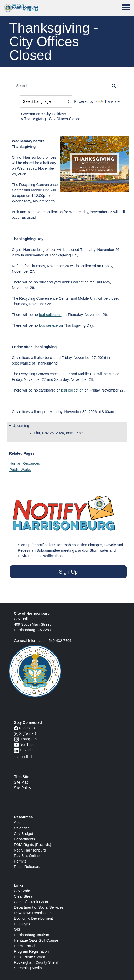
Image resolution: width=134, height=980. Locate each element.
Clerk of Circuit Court (31, 902)
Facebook (27, 728)
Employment (24, 924)
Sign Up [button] (68, 572)
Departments (24, 839)
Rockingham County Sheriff (36, 962)
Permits (20, 861)
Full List (28, 757)
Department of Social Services (39, 907)
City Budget (23, 834)
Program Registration (31, 951)
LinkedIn (27, 750)
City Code (22, 891)
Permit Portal (25, 946)
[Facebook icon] (16, 728)
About (19, 823)
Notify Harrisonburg (30, 850)
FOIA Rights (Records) (33, 845)
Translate (107, 101)
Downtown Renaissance (34, 913)
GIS (17, 929)
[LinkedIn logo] (16, 750)
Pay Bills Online (27, 856)
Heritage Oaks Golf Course (36, 940)
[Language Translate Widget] (46, 101)
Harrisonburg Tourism (32, 935)
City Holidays (55, 114)
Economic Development (33, 918)
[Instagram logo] (17, 739)
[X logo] (16, 733)
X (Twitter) (28, 733)
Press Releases (27, 867)
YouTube (28, 745)
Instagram (28, 739)
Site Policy (23, 788)
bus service (49, 325)
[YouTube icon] (17, 745)
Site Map (21, 782)
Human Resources (25, 463)
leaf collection (50, 315)
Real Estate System (30, 957)
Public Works (20, 470)
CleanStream (25, 896)
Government (31, 114)
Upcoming (21, 426)
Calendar (21, 828)
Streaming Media (28, 968)
